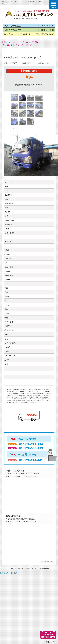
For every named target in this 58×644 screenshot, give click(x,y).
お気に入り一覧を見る (9, 573)
